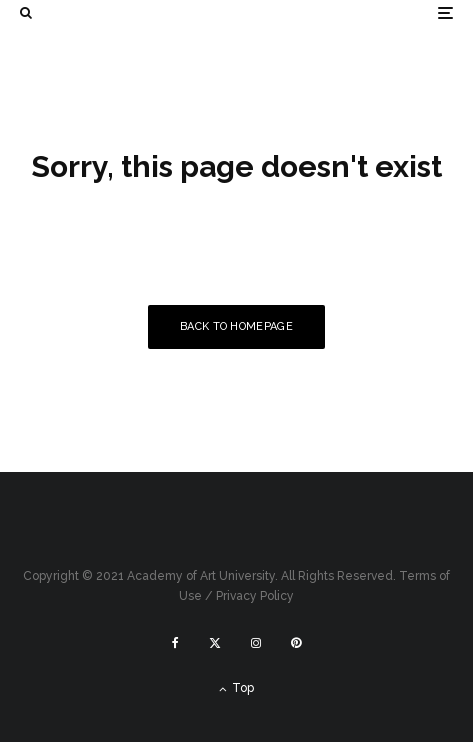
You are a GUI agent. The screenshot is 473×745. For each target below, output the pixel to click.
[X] (215, 643)
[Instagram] (256, 643)
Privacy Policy (255, 596)
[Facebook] (175, 643)
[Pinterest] (296, 643)
